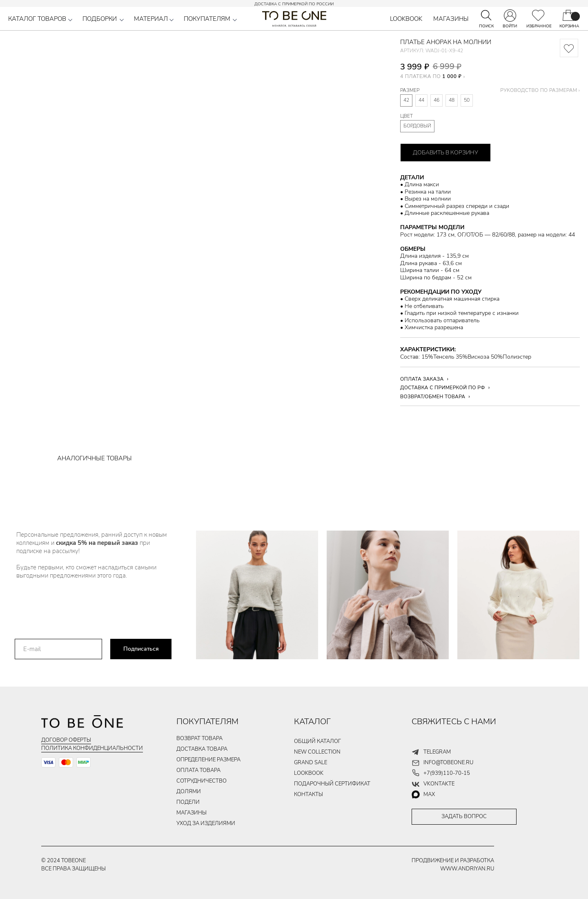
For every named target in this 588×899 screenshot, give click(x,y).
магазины (192, 813)
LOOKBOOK (406, 19)
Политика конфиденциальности (92, 748)
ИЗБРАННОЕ (539, 26)
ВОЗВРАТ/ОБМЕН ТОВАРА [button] (433, 397)
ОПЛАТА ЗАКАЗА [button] (422, 379)
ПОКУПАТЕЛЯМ (207, 19)
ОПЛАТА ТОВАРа (198, 770)
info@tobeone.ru (448, 763)
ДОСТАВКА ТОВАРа (202, 749)
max (429, 794)
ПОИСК (486, 26)
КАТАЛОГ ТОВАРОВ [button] (37, 19)
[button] (70, 20)
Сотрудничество (202, 781)
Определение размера (208, 760)
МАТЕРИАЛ (151, 19)
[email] (58, 649)
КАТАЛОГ (312, 722)
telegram (437, 752)
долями (189, 792)
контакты (308, 794)
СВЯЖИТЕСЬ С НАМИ (454, 722)
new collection (317, 752)
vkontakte (439, 784)
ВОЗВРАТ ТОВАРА (199, 738)
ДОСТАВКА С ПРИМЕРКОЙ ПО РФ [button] (443, 388)
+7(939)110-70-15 (447, 773)
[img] (538, 15)
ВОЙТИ (510, 26)
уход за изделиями (206, 823)
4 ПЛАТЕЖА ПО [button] (431, 76)
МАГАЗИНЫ (451, 19)
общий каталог (317, 741)
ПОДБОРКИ (100, 19)
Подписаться (141, 649)
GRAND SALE (311, 763)
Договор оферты (66, 740)
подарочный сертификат (332, 784)
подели (188, 802)
